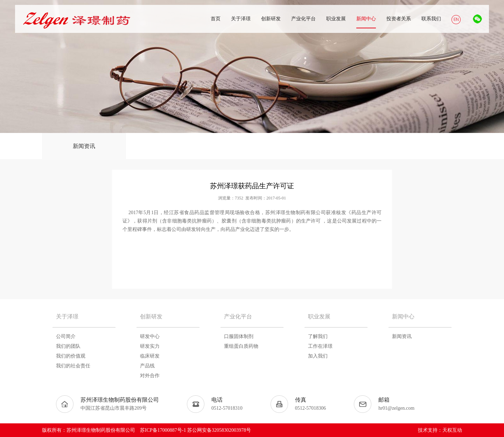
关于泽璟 (67, 316)
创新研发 (151, 316)
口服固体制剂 (239, 336)
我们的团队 (68, 346)
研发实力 (150, 346)
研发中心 (150, 336)
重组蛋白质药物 (241, 346)
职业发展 (319, 316)
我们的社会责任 (73, 366)
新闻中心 (403, 316)
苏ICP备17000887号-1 (163, 430)
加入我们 (318, 356)
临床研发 (150, 356)
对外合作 (150, 376)
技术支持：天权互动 (440, 430)
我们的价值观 (71, 356)
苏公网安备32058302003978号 (219, 430)
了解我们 (318, 336)
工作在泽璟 (320, 346)
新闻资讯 (84, 146)
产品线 (147, 366)
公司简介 (66, 336)
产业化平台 (238, 316)
